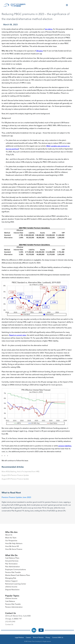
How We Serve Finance (14, 549)
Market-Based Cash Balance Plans (18, 575)
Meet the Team (11, 538)
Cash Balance (10, 601)
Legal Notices (19, 638)
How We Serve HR (12, 546)
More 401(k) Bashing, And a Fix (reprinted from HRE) (20, 472)
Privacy (48, 638)
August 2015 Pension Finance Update (15, 479)
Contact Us (9, 625)
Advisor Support (11, 581)
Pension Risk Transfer (13, 573)
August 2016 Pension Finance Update (15, 475)
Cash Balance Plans (12, 558)
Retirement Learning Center (16, 584)
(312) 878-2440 (10, 622)
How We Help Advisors (14, 544)
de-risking (49, 29)
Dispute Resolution (12, 590)
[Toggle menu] (67, 5)
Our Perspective (11, 541)
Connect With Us (58, 638)
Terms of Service (38, 638)
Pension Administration (14, 607)
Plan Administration (12, 567)
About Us (9, 535)
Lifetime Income (11, 587)
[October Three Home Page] (14, 5)
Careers (28, 638)
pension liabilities (65, 446)
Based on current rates (18, 335)
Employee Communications (16, 570)
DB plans (40, 51)
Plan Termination (11, 564)
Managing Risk (11, 578)
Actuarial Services (12, 561)
